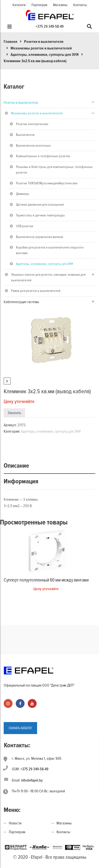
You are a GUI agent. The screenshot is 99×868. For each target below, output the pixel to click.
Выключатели (25, 135)
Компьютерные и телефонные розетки (43, 156)
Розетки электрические (32, 124)
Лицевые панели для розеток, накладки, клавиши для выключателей (48, 277)
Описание (16, 466)
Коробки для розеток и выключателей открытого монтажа (50, 250)
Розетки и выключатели (44, 42)
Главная (10, 42)
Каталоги (19, 5)
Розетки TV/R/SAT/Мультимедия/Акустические (47, 183)
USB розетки (25, 226)
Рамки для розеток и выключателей (36, 291)
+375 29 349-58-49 (50, 26)
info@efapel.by (32, 780)
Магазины (60, 5)
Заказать (14, 413)
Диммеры (23, 194)
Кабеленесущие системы (21, 302)
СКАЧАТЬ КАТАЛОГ (20, 728)
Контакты (80, 5)
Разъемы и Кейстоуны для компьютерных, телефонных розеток (54, 170)
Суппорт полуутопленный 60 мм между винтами (46, 580)
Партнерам (39, 5)
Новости (15, 823)
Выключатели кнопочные (33, 146)
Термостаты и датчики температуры (40, 215)
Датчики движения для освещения (40, 205)
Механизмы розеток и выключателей (41, 48)
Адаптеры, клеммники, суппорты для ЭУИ (45, 55)
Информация (21, 481)
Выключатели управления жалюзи (40, 237)
